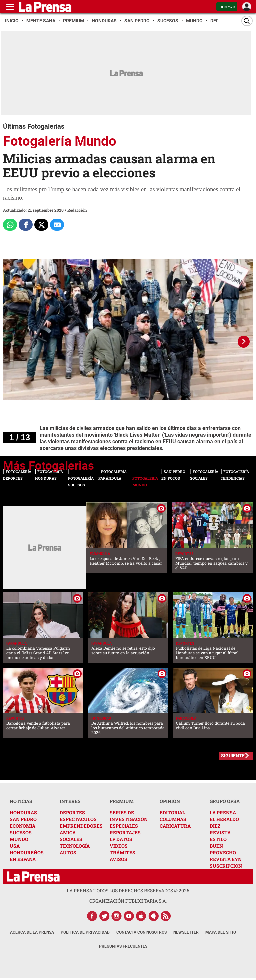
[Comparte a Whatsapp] (10, 225)
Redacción (77, 210)
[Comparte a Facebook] (26, 225)
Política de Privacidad (85, 932)
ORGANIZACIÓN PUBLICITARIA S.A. (128, 901)
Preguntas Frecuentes (123, 946)
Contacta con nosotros (141, 932)
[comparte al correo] (57, 225)
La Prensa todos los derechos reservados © (128, 890)
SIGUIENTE (233, 756)
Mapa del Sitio (221, 932)
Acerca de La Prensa (32, 932)
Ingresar (227, 7)
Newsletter (186, 932)
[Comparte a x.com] (41, 225)
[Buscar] (247, 21)
